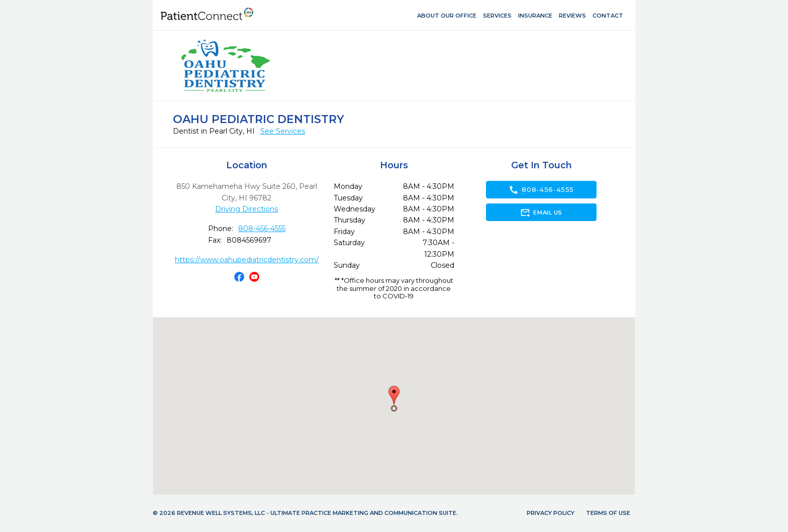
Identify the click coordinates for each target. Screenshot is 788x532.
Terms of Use (608, 513)
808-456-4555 (262, 229)
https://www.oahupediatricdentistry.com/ (247, 260)
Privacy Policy (551, 513)
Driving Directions (247, 209)
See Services (283, 131)
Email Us (541, 212)
